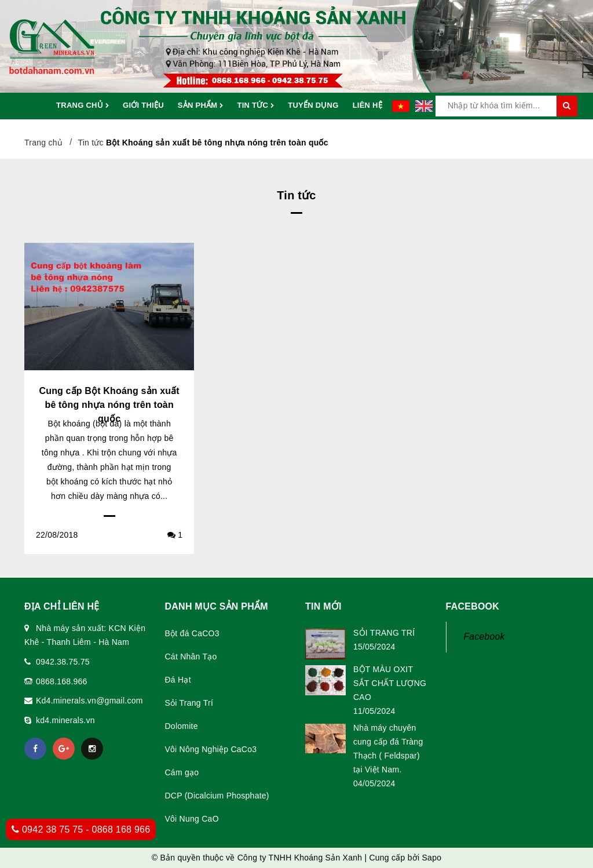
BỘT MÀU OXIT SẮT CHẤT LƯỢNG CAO (390, 683)
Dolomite (182, 726)
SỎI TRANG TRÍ (384, 633)
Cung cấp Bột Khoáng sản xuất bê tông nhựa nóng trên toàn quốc (109, 405)
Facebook (484, 637)
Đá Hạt (178, 680)
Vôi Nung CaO (192, 819)
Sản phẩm (201, 106)
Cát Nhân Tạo (191, 657)
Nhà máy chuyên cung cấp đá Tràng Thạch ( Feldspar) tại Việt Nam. (388, 749)
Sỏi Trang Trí (189, 703)
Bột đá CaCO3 (192, 633)
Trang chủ (83, 106)
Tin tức (255, 106)
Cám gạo (182, 772)
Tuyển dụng (313, 105)
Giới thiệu (143, 105)
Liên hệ (367, 105)
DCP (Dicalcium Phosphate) (217, 796)
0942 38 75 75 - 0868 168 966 (81, 829)
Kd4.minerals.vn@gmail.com (89, 701)
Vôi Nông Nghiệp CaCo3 (211, 749)
